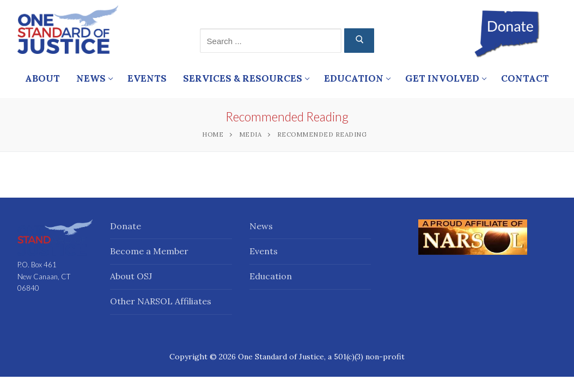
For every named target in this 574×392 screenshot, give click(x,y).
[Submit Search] (359, 41)
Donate (126, 226)
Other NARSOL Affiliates (161, 301)
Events (264, 251)
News (261, 226)
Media (251, 134)
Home (213, 134)
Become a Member (149, 251)
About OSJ (131, 276)
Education (271, 276)
